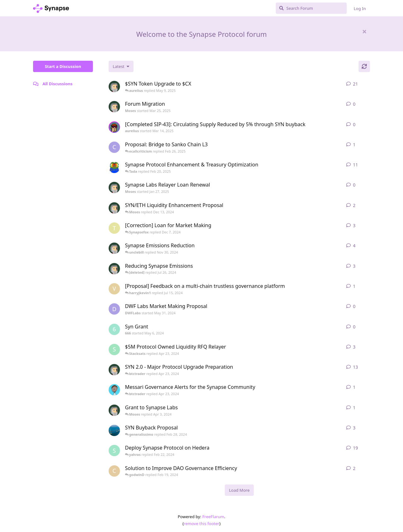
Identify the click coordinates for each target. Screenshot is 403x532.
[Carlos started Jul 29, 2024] (114, 147)
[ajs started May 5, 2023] (114, 390)
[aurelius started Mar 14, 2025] (114, 127)
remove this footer (202, 524)
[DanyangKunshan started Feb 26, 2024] (114, 430)
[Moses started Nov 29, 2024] (114, 248)
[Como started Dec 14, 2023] (114, 471)
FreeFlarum (213, 517)
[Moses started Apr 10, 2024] (114, 370)
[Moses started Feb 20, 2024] (114, 269)
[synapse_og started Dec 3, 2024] (114, 167)
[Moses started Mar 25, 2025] (114, 107)
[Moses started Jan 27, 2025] (114, 188)
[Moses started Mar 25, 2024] (114, 410)
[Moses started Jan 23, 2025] (114, 87)
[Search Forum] (311, 8)
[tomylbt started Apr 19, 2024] (114, 228)
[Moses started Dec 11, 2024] (114, 208)
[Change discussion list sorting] (121, 66)
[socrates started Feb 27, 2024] (114, 350)
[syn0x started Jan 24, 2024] (114, 451)
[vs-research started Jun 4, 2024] (114, 289)
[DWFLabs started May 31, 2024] (114, 309)
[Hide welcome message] (364, 31)
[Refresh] (364, 66)
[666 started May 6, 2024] (114, 329)
